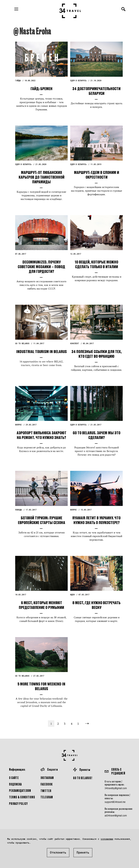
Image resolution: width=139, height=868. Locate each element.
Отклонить (58, 852)
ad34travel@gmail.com (116, 816)
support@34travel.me (115, 802)
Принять (83, 852)
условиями (107, 839)
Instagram (47, 778)
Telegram (47, 797)
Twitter (46, 791)
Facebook (47, 784)
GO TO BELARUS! (83, 778)
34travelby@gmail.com (116, 788)
